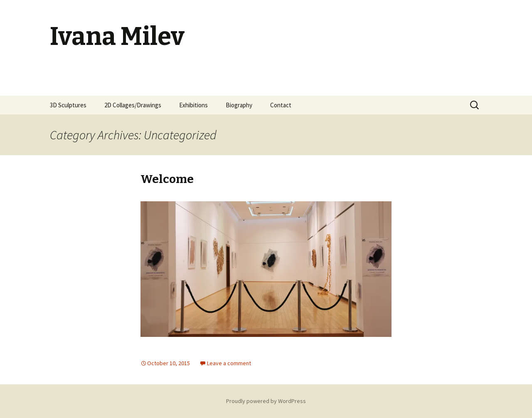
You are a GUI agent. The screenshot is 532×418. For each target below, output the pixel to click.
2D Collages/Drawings (133, 105)
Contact (281, 105)
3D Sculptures (68, 105)
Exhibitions (193, 105)
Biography (239, 105)
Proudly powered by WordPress (266, 401)
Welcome (167, 179)
